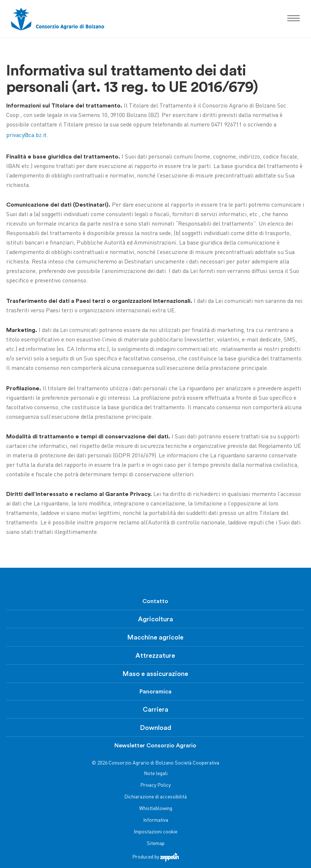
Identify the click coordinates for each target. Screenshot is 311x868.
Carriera (155, 709)
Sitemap (156, 844)
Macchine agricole (155, 637)
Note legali (156, 774)
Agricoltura (155, 619)
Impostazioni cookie (155, 832)
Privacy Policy (155, 785)
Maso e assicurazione (155, 674)
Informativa (156, 820)
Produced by (155, 857)
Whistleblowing (156, 809)
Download (155, 728)
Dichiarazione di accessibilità (155, 797)
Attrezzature (155, 656)
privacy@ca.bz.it (26, 136)
